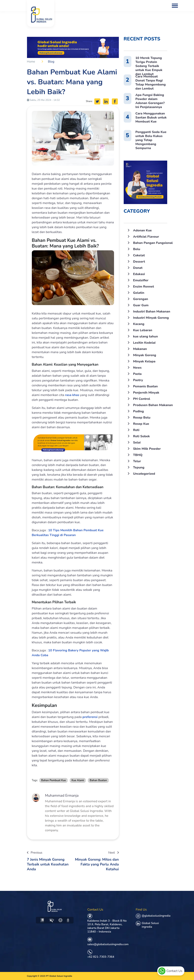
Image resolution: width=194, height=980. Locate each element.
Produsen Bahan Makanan (153, 405)
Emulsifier (141, 280)
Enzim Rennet (144, 287)
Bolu (137, 249)
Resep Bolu (142, 418)
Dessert (139, 262)
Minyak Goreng (145, 355)
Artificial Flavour (146, 237)
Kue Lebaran (143, 330)
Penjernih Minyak (146, 393)
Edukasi (139, 274)
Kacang (139, 324)
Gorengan (141, 299)
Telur (137, 461)
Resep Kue (141, 424)
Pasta (137, 374)
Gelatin (139, 293)
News (137, 368)
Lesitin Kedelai (144, 343)
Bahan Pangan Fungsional (153, 243)
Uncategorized (144, 474)
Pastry (138, 380)
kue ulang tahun (146, 336)
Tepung (139, 467)
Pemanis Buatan (146, 386)
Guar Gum (141, 305)
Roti (136, 430)
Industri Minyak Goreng (151, 318)
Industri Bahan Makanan (152, 312)
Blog (51, 62)
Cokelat (139, 255)
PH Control (142, 399)
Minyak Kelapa (144, 361)
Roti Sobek (142, 436)
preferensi (90, 717)
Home (31, 62)
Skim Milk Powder (147, 449)
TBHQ (138, 455)
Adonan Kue (143, 230)
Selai (137, 443)
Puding (138, 411)
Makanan (140, 349)
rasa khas (72, 395)
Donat (138, 268)
